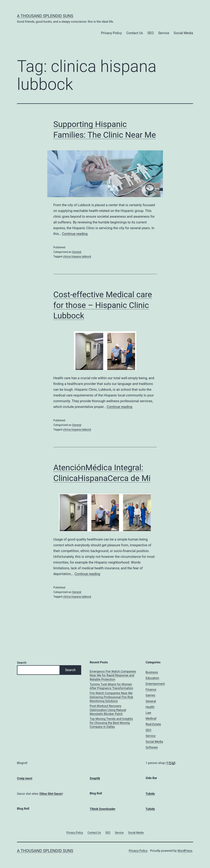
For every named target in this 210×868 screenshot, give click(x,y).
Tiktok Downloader (103, 809)
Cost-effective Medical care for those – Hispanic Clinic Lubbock (103, 305)
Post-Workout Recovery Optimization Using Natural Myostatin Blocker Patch (108, 710)
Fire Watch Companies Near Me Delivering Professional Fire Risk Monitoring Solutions (111, 697)
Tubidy (150, 794)
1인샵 (171, 763)
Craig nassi (25, 778)
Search (22, 663)
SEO (151, 33)
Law (148, 713)
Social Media (183, 33)
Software (152, 747)
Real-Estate (153, 724)
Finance (151, 689)
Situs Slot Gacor (51, 794)
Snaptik (95, 778)
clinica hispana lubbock (77, 256)
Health (150, 707)
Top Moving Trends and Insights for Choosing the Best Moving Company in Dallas (111, 723)
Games (150, 695)
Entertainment (155, 684)
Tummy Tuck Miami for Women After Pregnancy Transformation (111, 686)
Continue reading (75, 234)
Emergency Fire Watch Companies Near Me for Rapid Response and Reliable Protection (113, 675)
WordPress (185, 851)
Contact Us (135, 33)
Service (164, 33)
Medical (151, 718)
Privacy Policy (111, 33)
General (77, 252)
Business (152, 672)
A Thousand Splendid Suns (45, 16)
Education (152, 678)
